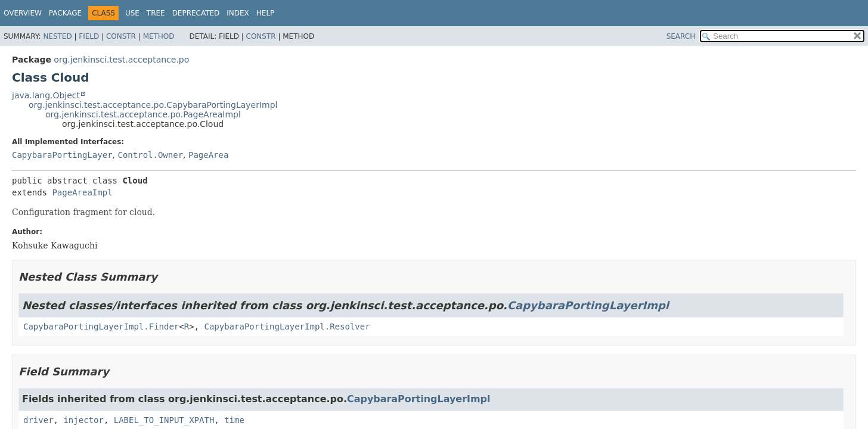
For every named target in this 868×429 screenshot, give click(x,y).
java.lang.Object (46, 95)
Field (89, 36)
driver (38, 420)
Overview (23, 13)
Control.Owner (150, 155)
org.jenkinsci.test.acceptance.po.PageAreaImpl (143, 114)
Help (266, 13)
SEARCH (681, 36)
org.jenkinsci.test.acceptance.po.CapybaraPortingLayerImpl (153, 105)
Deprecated (196, 13)
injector (83, 420)
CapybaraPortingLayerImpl (588, 305)
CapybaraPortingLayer (62, 155)
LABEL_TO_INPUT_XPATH (164, 420)
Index (238, 13)
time (234, 420)
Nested (57, 36)
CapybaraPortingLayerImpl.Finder (101, 327)
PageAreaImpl (82, 192)
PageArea (208, 155)
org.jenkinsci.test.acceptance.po (121, 60)
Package (65, 13)
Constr (121, 36)
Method (159, 36)
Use (132, 13)
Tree (156, 13)
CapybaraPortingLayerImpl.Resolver (287, 327)
